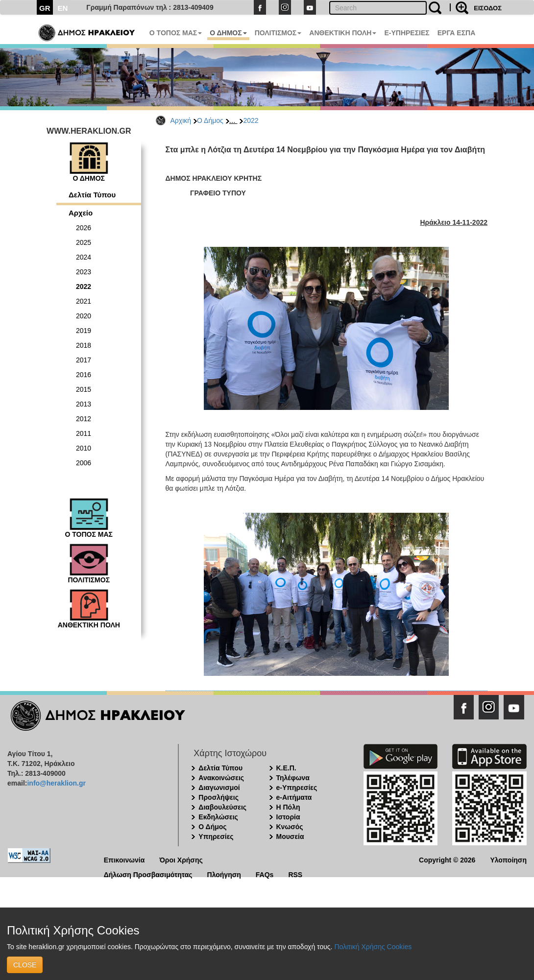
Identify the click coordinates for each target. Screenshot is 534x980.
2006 (84, 463)
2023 (84, 272)
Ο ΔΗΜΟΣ (228, 33)
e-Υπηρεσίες (297, 788)
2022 (251, 120)
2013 (84, 404)
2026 (84, 228)
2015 (84, 389)
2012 (84, 419)
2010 (84, 448)
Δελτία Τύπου (92, 195)
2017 (84, 360)
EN (63, 8)
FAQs (265, 874)
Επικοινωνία (124, 859)
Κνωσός (290, 827)
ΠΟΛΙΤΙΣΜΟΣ (278, 33)
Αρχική (181, 120)
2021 (84, 301)
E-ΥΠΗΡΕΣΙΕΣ (407, 33)
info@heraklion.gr (56, 783)
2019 (84, 331)
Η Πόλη (288, 807)
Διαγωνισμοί (219, 788)
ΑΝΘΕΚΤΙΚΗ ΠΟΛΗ (343, 33)
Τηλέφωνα (293, 778)
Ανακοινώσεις (221, 778)
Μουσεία (290, 837)
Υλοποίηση (508, 859)
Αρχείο (81, 213)
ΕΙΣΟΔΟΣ (488, 8)
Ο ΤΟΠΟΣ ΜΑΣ (176, 33)
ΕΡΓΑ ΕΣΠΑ (457, 33)
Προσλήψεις (218, 797)
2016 (84, 375)
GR (45, 8)
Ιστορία (288, 817)
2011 (84, 433)
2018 (84, 345)
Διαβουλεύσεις (222, 807)
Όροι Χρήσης (181, 859)
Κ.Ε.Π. (286, 768)
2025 (84, 242)
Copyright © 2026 (447, 859)
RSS (295, 874)
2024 (84, 257)
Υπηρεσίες (216, 837)
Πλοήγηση (224, 874)
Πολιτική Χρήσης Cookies (373, 947)
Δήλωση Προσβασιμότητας (148, 874)
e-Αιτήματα (294, 797)
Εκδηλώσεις (218, 817)
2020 (84, 316)
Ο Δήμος (210, 120)
